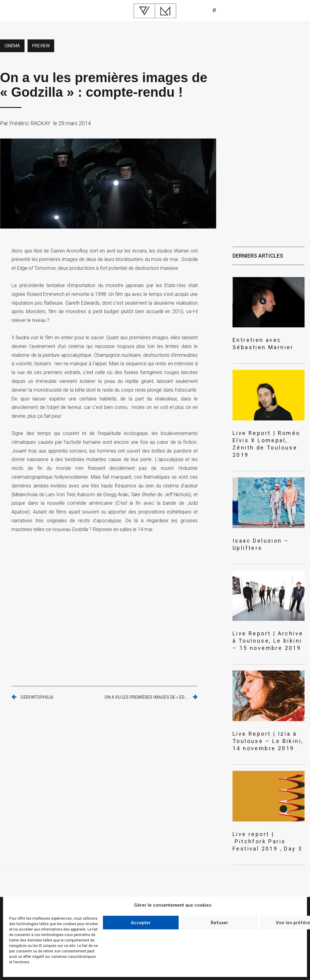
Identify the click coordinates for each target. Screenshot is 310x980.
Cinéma (12, 46)
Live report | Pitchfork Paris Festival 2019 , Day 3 (267, 841)
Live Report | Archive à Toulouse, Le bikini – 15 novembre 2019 (268, 641)
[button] (214, 11)
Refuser (219, 923)
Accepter (141, 923)
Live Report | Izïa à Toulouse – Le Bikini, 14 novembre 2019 (268, 741)
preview (41, 46)
